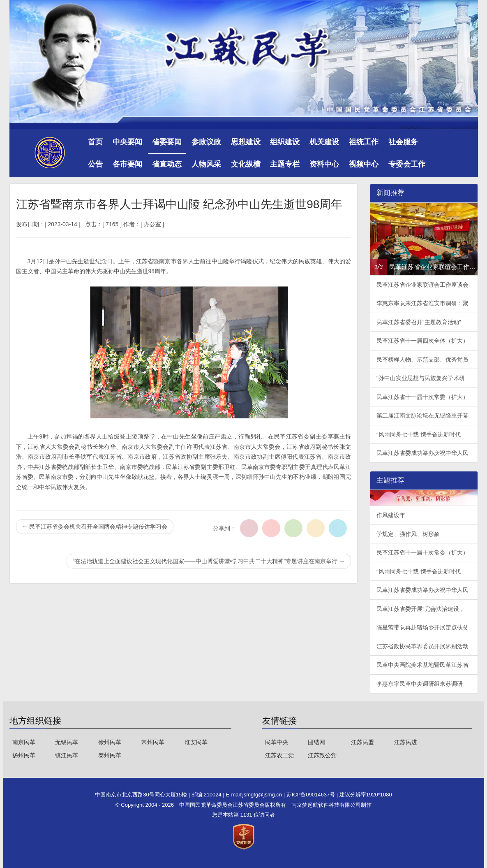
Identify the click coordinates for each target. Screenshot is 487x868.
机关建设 (324, 142)
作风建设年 (391, 515)
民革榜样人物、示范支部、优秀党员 (422, 360)
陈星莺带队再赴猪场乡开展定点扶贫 (422, 627)
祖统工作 (364, 142)
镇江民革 (67, 755)
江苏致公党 (322, 755)
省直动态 (167, 164)
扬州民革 (24, 755)
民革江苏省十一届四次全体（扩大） (422, 341)
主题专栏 (285, 164)
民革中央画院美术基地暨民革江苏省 (422, 665)
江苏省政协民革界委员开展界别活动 (422, 646)
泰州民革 (110, 755)
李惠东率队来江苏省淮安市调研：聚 (422, 303)
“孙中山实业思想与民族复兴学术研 (421, 378)
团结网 (316, 742)
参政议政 (206, 142)
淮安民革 (196, 742)
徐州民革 (110, 742)
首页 (95, 142)
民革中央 (277, 742)
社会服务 (403, 142)
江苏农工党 (279, 755)
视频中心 (364, 164)
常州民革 (153, 742)
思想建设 (246, 142)
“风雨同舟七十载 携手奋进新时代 (419, 434)
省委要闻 (167, 142)
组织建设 (285, 142)
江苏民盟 (362, 742)
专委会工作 (407, 164)
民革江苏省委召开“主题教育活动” (419, 322)
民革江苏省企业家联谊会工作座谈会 (422, 285)
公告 (95, 164)
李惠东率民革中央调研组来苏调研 (420, 684)
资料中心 (324, 164)
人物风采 (206, 164)
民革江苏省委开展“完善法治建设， (421, 609)
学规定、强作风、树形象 (408, 534)
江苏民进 (406, 742)
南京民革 (24, 742)
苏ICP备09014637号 (312, 795)
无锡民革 (67, 742)
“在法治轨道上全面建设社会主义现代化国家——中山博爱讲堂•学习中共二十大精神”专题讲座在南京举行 (209, 561)
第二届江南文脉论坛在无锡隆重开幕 (422, 415)
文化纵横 (246, 164)
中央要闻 (127, 142)
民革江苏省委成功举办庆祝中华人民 (422, 453)
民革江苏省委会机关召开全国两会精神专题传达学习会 (95, 527)
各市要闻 (127, 164)
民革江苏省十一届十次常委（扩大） (422, 397)
